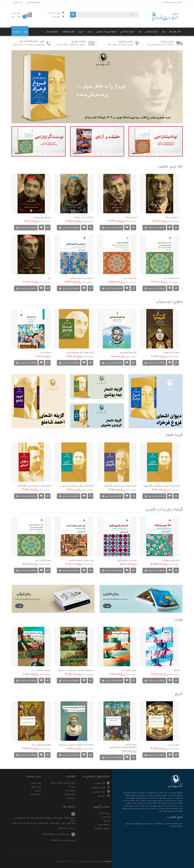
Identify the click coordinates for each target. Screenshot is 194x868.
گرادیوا (177, 670)
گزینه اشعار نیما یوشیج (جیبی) (80, 352)
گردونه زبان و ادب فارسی (106, 32)
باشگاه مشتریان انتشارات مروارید (63, 783)
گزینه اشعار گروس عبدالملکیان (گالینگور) (162, 486)
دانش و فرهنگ (69, 32)
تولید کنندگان (104, 813)
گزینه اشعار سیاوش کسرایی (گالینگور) (34, 486)
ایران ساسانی (174, 745)
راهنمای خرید (70, 791)
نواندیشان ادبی (130, 278)
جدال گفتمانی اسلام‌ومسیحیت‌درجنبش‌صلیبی (123, 746)
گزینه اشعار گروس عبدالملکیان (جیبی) (77, 486)
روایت (90, 32)
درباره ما (72, 787)
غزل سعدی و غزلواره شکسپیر (81, 560)
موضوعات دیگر (52, 32)
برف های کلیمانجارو (128, 352)
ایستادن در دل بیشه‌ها (84, 217)
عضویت (16, 32)
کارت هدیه (106, 817)
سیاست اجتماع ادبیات (41, 670)
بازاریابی (38, 791)
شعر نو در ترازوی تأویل (127, 560)
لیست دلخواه (36, 787)
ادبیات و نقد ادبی (127, 32)
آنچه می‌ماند (131, 217)
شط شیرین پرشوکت (171, 560)
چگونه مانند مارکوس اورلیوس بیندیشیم (76, 745)
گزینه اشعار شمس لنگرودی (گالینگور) (120, 486)
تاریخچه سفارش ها (102, 828)
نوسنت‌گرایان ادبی (171, 278)
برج (50, 278)
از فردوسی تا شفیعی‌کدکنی (82, 278)
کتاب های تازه (175, 32)
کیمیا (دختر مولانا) (171, 352)
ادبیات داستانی (151, 32)
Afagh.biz (108, 862)
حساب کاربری (36, 783)
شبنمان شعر (46, 352)
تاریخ (81, 32)
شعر (163, 32)
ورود (25, 32)
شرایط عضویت (70, 794)
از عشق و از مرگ (172, 217)
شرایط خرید (71, 798)
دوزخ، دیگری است (129, 670)
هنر (140, 32)
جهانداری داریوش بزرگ (41, 745)
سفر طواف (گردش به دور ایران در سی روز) (76, 670)
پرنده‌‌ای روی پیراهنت (42, 217)
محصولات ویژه (36, 794)
